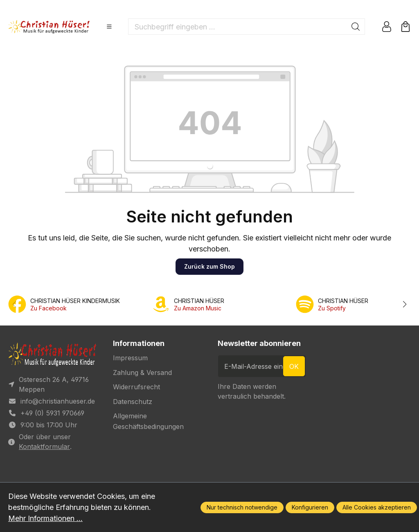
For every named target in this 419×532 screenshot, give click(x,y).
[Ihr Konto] (387, 27)
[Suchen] (356, 27)
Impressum (130, 358)
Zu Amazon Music (198, 308)
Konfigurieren (310, 507)
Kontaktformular (44, 447)
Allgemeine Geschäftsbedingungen (148, 421)
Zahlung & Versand (142, 373)
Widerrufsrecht (136, 387)
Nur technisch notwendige (242, 507)
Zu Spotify (332, 308)
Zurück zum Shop (209, 266)
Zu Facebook (48, 308)
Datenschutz (133, 402)
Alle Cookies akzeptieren (377, 507)
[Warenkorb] (405, 27)
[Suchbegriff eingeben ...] (238, 27)
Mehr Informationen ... (45, 518)
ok (294, 366)
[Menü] (109, 27)
